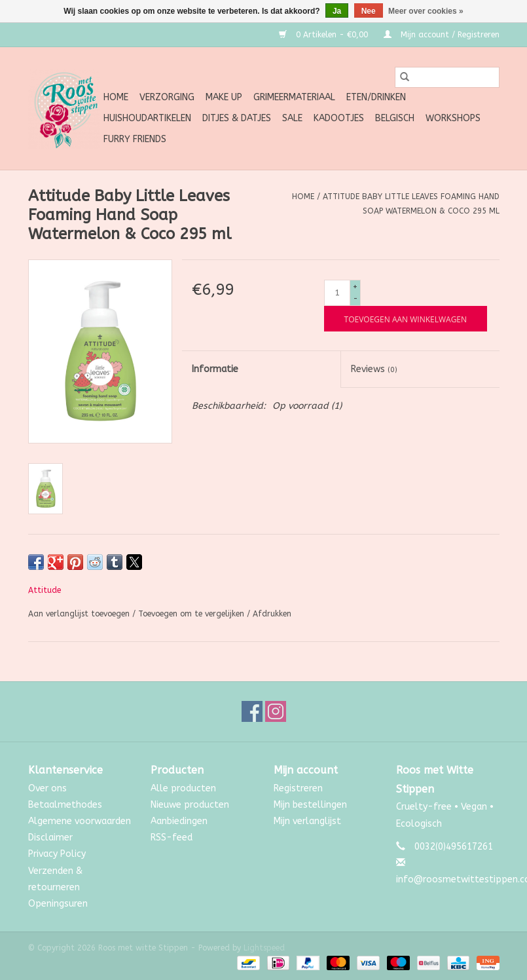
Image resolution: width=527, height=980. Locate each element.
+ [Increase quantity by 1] (355, 287)
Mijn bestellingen (310, 805)
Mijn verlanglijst (307, 821)
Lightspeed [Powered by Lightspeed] (264, 948)
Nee (369, 11)
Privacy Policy (57, 854)
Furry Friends (135, 139)
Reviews (374, 369)
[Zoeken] (447, 77)
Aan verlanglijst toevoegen (80, 614)
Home (116, 97)
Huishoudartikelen (147, 118)
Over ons (47, 788)
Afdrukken (272, 614)
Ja (337, 11)
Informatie (215, 369)
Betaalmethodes (65, 805)
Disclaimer (50, 838)
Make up (224, 97)
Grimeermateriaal (294, 97)
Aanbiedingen (179, 821)
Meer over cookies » (426, 11)
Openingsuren (58, 904)
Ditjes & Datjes (237, 118)
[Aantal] (337, 293)
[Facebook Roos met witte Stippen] (252, 711)
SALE (292, 118)
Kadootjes (339, 118)
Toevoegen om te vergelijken (192, 614)
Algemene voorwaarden (80, 821)
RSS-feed (172, 838)
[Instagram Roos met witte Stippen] (276, 711)
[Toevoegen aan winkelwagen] (406, 319)
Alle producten (183, 788)
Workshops (453, 118)
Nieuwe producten (190, 805)
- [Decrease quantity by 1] (355, 299)
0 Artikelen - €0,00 (325, 35)
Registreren (298, 788)
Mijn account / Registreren (442, 35)
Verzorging (167, 97)
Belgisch (395, 118)
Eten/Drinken (376, 97)
